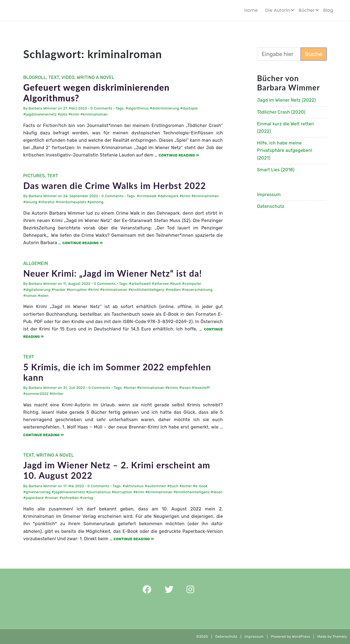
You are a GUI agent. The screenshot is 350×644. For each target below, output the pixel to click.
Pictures (34, 176)
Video (68, 77)
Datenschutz (271, 206)
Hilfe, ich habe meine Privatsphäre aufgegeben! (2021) (285, 150)
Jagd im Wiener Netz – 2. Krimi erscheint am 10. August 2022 (117, 470)
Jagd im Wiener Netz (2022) (286, 100)
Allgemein (36, 263)
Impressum (269, 195)
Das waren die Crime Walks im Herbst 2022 (115, 186)
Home (251, 10)
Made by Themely (334, 636)
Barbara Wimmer (43, 108)
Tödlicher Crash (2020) (281, 112)
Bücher (307, 10)
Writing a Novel (96, 77)
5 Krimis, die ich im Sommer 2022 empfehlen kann (117, 372)
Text (54, 77)
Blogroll (35, 77)
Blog (328, 10)
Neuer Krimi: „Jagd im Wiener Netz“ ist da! (113, 273)
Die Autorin (278, 10)
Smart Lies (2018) (276, 170)
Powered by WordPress (291, 636)
